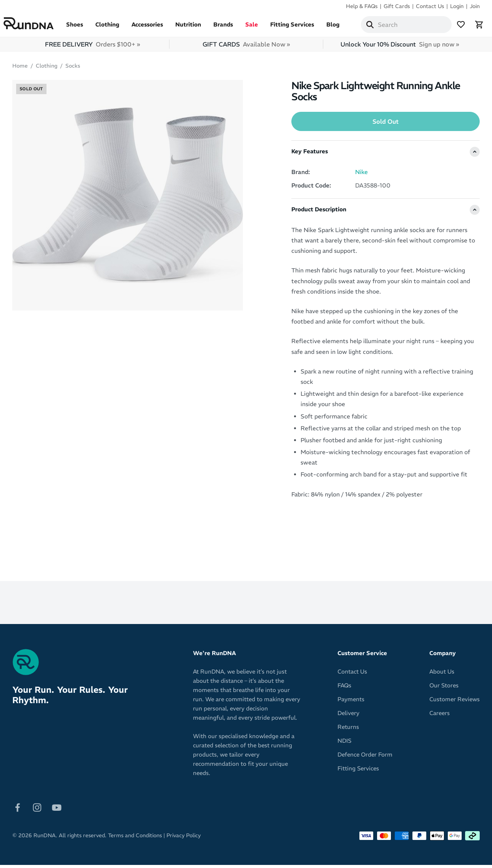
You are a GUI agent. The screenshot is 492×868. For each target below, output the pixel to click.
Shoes (83, 27)
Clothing (116, 27)
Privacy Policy (184, 838)
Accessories (156, 27)
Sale (260, 27)
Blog (342, 27)
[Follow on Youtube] (57, 810)
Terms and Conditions (135, 838)
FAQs (344, 688)
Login (457, 6)
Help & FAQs (362, 6)
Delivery (348, 716)
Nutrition (197, 27)
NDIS (344, 744)
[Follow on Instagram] (37, 810)
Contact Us (430, 6)
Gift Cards (397, 6)
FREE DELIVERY (92, 47)
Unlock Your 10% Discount (400, 47)
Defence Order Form (365, 758)
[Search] (379, 26)
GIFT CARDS (246, 47)
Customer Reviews (455, 702)
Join (475, 6)
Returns (348, 730)
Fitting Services (301, 27)
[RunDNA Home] (37, 25)
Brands (232, 27)
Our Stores (444, 688)
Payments (351, 702)
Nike (362, 175)
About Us (442, 675)
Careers (440, 716)
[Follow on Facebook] (17, 810)
